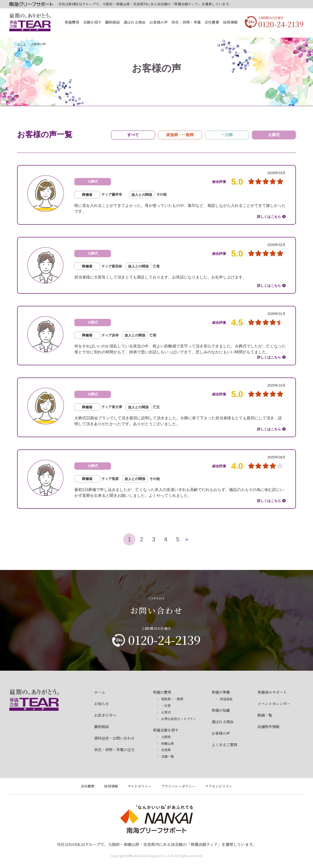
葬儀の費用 (162, 692)
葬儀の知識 (221, 710)
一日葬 (166, 706)
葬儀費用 (72, 22)
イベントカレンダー (274, 704)
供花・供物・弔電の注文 (114, 750)
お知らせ (101, 704)
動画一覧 (265, 715)
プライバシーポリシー (178, 786)
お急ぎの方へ (105, 715)
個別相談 (112, 22)
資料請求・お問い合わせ (114, 738)
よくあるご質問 (224, 745)
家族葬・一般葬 (172, 699)
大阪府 (166, 737)
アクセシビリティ (219, 786)
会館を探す (92, 22)
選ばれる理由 (134, 22)
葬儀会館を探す (166, 730)
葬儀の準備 (221, 692)
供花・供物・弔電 (186, 22)
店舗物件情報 (268, 727)
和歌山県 (168, 743)
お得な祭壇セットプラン (179, 719)
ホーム (22, 44)
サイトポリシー (140, 786)
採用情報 (230, 22)
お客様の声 (159, 22)
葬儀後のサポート (272, 692)
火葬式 (166, 712)
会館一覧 (168, 756)
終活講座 (226, 699)
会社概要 (212, 22)
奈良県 (166, 750)
